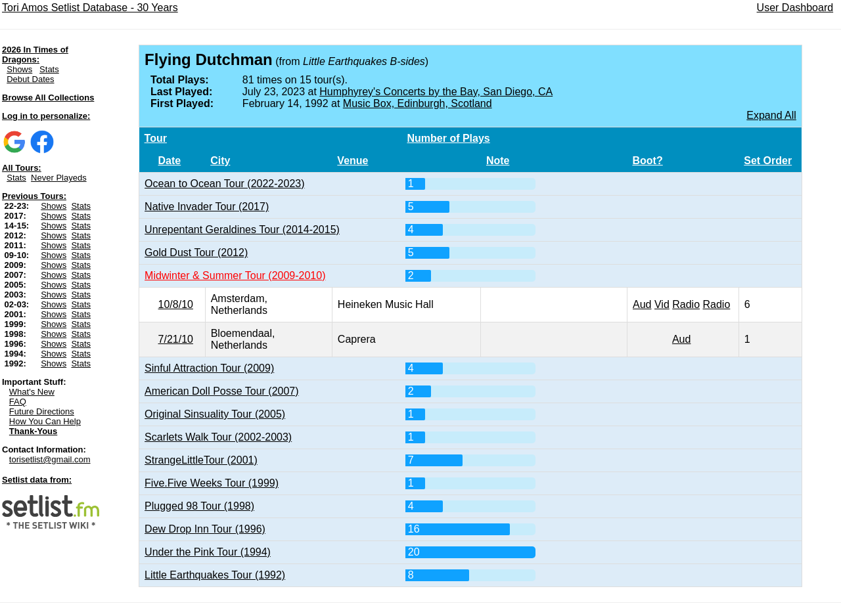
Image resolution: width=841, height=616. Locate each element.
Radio (686, 304)
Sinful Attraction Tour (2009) (209, 368)
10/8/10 (176, 304)
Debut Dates (30, 79)
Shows (19, 69)
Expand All (771, 115)
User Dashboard (795, 8)
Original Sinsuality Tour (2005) (215, 414)
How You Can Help (45, 421)
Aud (642, 304)
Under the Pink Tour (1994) (208, 552)
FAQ (18, 402)
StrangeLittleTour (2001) (201, 460)
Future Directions (42, 411)
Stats (49, 69)
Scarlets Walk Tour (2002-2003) (218, 437)
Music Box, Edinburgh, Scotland (418, 103)
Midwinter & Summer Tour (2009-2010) (235, 275)
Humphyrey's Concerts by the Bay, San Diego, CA (436, 92)
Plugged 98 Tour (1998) (199, 506)
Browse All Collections (48, 98)
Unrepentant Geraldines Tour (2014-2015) (242, 230)
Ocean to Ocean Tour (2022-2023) (224, 184)
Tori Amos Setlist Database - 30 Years (90, 8)
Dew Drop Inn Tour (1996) (205, 529)
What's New (32, 392)
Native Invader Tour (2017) (207, 207)
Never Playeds (59, 178)
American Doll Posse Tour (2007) (221, 391)
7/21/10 (176, 339)
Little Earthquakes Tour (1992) (215, 575)
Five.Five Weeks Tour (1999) (212, 483)
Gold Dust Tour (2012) (196, 253)
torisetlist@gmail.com (50, 459)
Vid (662, 304)
